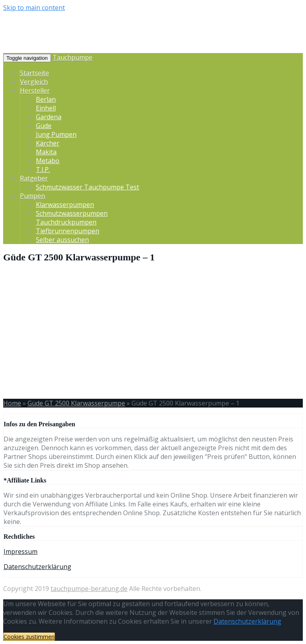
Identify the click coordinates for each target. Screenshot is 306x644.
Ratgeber (34, 178)
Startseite (34, 73)
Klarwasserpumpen (65, 205)
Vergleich (34, 82)
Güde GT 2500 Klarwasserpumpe (76, 403)
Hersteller (35, 91)
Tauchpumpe (73, 57)
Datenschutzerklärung (37, 567)
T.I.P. (43, 169)
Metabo (48, 161)
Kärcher (48, 143)
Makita (46, 152)
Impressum (21, 551)
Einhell (46, 108)
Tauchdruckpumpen (66, 222)
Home (12, 403)
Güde (44, 126)
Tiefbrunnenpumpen (68, 231)
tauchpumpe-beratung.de (89, 589)
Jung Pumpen (56, 134)
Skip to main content (34, 8)
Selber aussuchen (62, 240)
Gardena (49, 117)
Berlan (46, 99)
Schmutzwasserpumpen (72, 213)
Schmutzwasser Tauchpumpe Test (87, 187)
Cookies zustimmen (29, 637)
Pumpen (32, 196)
